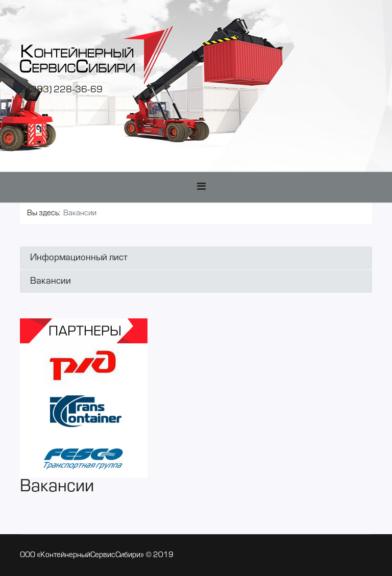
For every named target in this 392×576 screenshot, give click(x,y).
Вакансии (51, 281)
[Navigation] (201, 187)
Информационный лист (79, 258)
